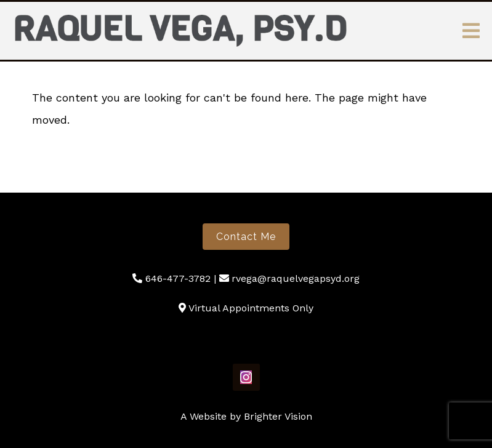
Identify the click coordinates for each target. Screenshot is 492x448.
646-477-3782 (178, 278)
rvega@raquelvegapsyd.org (296, 278)
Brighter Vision (278, 416)
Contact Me (246, 237)
